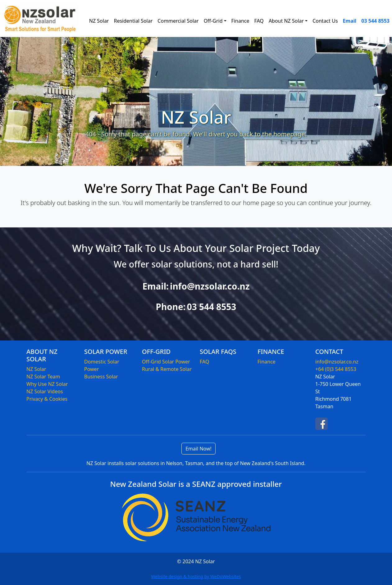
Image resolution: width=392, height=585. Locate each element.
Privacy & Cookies (47, 399)
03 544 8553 (375, 21)
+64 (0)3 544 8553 (336, 369)
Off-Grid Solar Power (166, 362)
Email (350, 21)
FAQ (259, 21)
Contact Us (325, 21)
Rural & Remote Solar (167, 369)
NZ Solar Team (43, 377)
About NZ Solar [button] (286, 21)
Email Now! (198, 449)
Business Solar (101, 377)
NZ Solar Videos (45, 391)
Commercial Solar (178, 21)
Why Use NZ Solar (47, 384)
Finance (240, 21)
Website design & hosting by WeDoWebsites (196, 576)
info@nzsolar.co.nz (210, 286)
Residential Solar (133, 21)
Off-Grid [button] (213, 21)
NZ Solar (99, 21)
